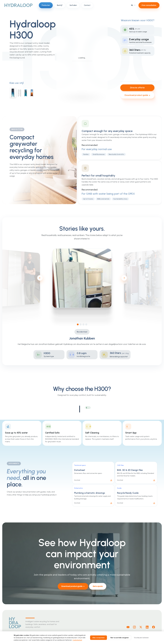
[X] (141, 627)
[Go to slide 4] (88, 324)
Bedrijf (60, 5)
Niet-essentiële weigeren (120, 638)
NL (132, 5)
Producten (46, 5)
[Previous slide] (41, 278)
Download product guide (137, 95)
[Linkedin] (147, 627)
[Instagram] (134, 627)
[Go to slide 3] (85, 324)
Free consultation (149, 5)
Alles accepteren (99, 638)
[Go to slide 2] (82, 324)
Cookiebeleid (77, 640)
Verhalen (73, 5)
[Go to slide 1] (79, 324)
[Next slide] (126, 278)
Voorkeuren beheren (141, 638)
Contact (87, 5)
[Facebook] (154, 627)
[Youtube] (128, 627)
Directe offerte (137, 88)
